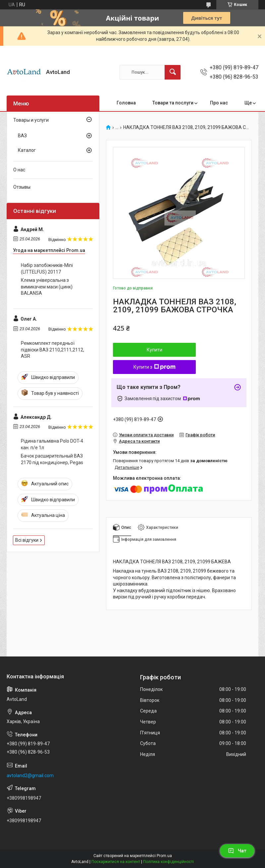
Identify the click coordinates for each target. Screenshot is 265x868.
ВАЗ (22, 136)
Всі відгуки (27, 540)
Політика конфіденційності (168, 862)
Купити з (155, 367)
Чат (237, 851)
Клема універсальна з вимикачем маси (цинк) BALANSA (47, 287)
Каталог (27, 150)
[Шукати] (173, 72)
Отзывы (22, 187)
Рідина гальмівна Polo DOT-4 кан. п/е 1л (52, 444)
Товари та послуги (173, 103)
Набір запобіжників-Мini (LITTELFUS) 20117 (47, 269)
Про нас (219, 103)
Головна (126, 103)
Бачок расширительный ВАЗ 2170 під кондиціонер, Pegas (52, 459)
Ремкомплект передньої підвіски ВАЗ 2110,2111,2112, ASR (53, 350)
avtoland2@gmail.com (30, 775)
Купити (155, 350)
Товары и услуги (31, 120)
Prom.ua (164, 856)
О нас (19, 170)
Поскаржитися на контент (116, 862)
